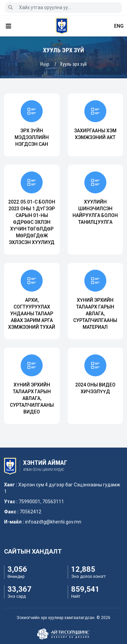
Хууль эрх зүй (73, 64)
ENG (119, 26)
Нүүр (45, 64)
